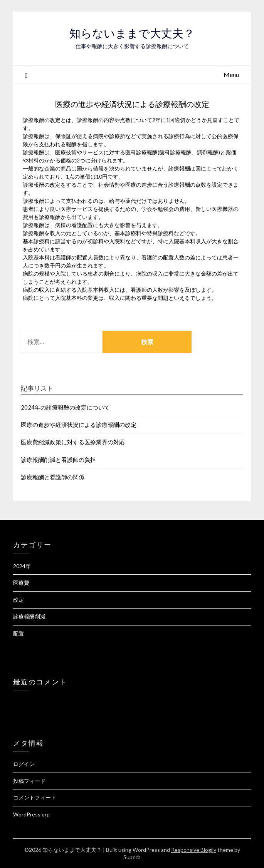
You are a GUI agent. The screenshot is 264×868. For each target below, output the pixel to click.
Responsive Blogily (194, 850)
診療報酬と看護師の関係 (53, 477)
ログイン (24, 764)
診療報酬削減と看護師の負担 (58, 460)
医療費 (21, 583)
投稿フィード (29, 781)
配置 (18, 633)
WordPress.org (31, 814)
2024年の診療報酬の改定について (65, 407)
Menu (231, 74)
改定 (18, 600)
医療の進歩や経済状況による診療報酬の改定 (79, 425)
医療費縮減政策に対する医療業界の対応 (73, 442)
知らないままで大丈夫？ (132, 33)
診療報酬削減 (29, 616)
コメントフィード (35, 797)
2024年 (22, 566)
